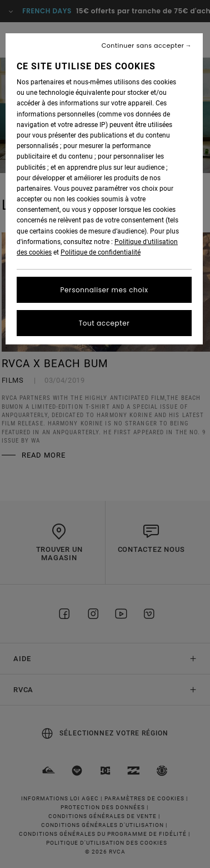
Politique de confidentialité (101, 252)
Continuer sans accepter (143, 46)
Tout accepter (104, 323)
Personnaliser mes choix (104, 290)
